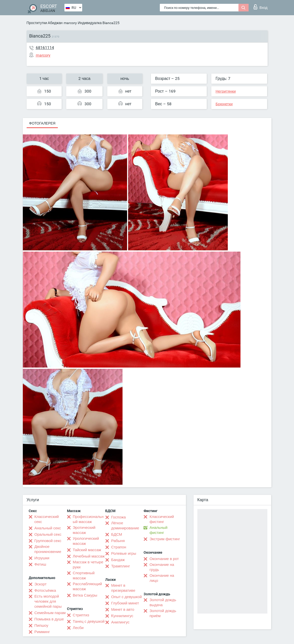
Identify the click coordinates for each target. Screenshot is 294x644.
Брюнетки (224, 104)
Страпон (119, 547)
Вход (261, 7)
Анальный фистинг (158, 530)
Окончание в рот (164, 559)
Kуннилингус (122, 616)
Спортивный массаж (84, 576)
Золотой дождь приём (163, 613)
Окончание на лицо (162, 578)
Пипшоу (41, 625)
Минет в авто (123, 610)
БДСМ (117, 534)
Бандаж (118, 560)
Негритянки (226, 91)
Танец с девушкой (89, 621)
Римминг (42, 632)
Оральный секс (48, 534)
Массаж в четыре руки (88, 565)
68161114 (45, 48)
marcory (70, 23)
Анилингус (120, 622)
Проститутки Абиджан (45, 23)
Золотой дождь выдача (163, 602)
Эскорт (41, 584)
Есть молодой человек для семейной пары (48, 601)
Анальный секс (48, 528)
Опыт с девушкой (126, 597)
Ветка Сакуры (85, 595)
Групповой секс (48, 541)
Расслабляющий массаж (87, 586)
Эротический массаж (84, 530)
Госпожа (118, 517)
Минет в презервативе (123, 588)
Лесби (78, 628)
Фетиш (40, 564)
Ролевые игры (124, 553)
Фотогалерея (42, 123)
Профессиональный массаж (88, 519)
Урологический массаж (86, 541)
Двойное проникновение (48, 549)
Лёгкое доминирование (125, 526)
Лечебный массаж (89, 556)
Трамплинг (120, 566)
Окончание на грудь (162, 567)
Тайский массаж (87, 550)
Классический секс (47, 519)
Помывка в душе (49, 619)
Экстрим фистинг (165, 539)
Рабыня (118, 541)
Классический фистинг (162, 519)
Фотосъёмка (45, 590)
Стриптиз (81, 615)
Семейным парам (50, 613)
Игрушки (42, 558)
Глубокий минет (125, 603)
